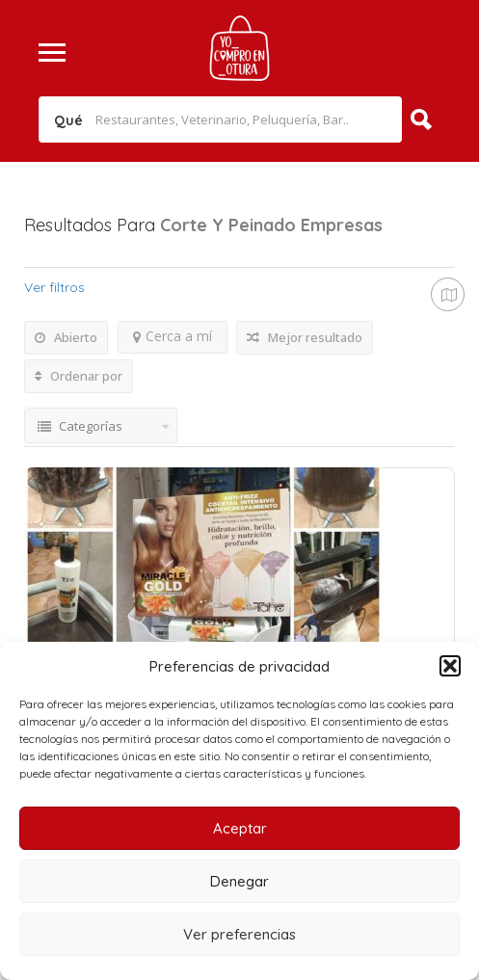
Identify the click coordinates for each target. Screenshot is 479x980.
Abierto (66, 337)
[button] (450, 666)
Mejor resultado (305, 337)
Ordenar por (79, 376)
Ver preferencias (239, 934)
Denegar (239, 881)
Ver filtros (54, 287)
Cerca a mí (173, 336)
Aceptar (240, 828)
